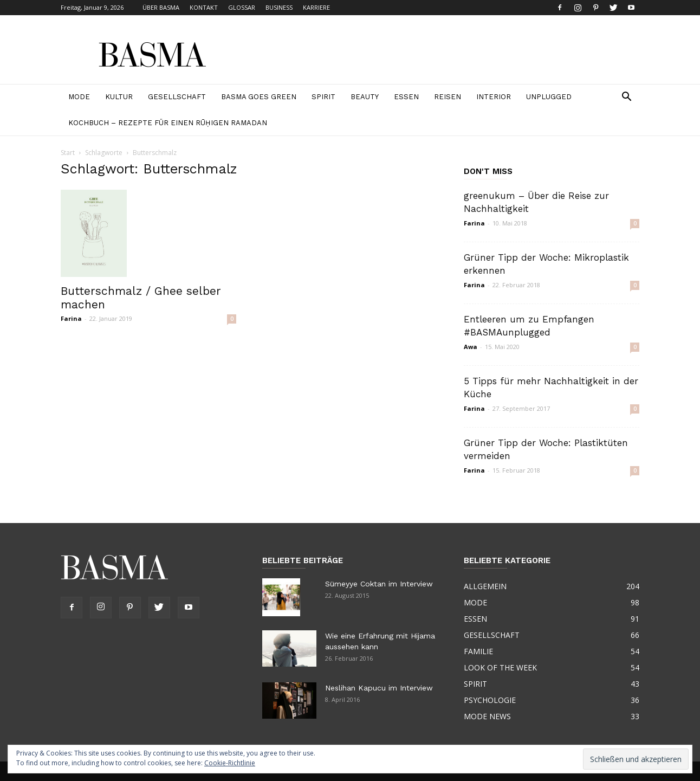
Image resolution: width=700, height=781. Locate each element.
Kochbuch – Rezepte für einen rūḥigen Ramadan (168, 123)
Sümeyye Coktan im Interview (379, 584)
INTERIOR (494, 97)
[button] (626, 98)
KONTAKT (204, 7)
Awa (471, 347)
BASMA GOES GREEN (259, 97)
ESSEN (406, 97)
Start (68, 153)
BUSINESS (279, 7)
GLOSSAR (242, 7)
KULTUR (119, 97)
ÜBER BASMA (161, 7)
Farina (71, 318)
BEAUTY (365, 97)
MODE (79, 97)
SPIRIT (323, 97)
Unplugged (549, 97)
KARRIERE (316, 7)
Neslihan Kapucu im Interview (379, 688)
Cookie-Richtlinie (230, 763)
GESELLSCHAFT (177, 97)
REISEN (448, 97)
